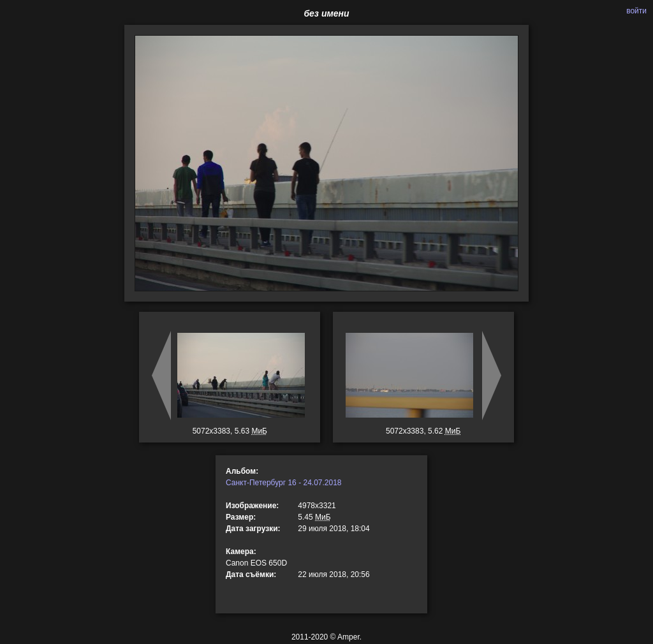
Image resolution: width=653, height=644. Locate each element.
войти (636, 11)
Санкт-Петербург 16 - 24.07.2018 (284, 483)
